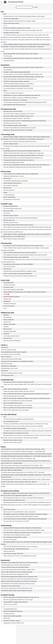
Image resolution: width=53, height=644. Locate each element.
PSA (5, 417)
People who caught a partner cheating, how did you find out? (19, 391)
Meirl (5, 14)
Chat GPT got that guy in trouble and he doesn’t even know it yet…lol (21, 597)
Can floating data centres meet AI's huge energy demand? (16, 565)
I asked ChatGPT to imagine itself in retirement (15, 602)
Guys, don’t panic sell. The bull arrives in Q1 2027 (16, 521)
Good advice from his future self (12, 199)
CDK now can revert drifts (10, 540)
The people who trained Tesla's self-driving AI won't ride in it (19, 160)
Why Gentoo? (5, 371)
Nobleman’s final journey (10, 304)
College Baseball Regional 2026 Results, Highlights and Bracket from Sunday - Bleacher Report (26, 479)
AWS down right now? (9, 551)
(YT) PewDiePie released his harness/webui (15, 428)
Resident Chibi (7, 299)
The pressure (4, 347)
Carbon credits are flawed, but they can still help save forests (17, 572)
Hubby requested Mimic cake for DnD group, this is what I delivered (21, 54)
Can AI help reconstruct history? (12, 336)
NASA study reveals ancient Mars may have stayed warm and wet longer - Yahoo (22, 465)
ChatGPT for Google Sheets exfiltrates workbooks (16, 81)
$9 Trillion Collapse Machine (11, 144)
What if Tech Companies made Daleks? (14, 290)
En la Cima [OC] (8, 338)
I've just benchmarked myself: (11, 421)
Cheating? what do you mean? (11, 33)
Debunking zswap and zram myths (12, 123)
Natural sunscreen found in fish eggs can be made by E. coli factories (19, 581)
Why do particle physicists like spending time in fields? (15, 574)
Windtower (6, 315)
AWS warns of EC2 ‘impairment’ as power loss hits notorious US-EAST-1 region (24, 530)
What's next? (7, 618)
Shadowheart (7, 301)
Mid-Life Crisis (7, 179)
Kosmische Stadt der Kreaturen (12, 297)
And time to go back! (9, 190)
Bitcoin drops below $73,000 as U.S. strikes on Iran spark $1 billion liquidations (24, 498)
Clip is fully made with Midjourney (12, 341)
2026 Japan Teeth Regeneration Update (14, 162)
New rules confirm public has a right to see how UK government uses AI (19, 579)
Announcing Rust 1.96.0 (7, 375)
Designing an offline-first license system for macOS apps (18, 130)
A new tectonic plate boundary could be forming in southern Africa (18, 570)
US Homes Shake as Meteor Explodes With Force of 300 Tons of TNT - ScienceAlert (23, 472)
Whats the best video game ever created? (14, 396)
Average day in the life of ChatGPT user (14, 623)
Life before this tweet (9, 614)
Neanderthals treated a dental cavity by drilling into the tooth (16, 591)
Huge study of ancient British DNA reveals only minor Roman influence (19, 563)
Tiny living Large (8, 56)
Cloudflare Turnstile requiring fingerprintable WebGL (17, 72)
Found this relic (7, 269)
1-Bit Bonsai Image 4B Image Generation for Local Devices (19, 84)
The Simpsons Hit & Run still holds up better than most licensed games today (23, 246)
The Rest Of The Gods (9, 285)
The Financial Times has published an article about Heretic (18, 419)
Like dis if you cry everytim (10, 604)
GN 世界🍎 (6, 294)
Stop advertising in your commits (9, 368)
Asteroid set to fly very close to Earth (10, 586)
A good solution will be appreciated (12, 616)
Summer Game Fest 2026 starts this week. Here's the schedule (20, 253)
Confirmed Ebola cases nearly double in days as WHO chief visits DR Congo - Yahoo (23, 449)
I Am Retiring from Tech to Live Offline (11, 354)
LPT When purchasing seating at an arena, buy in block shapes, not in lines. (23, 30)
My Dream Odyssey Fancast (11, 216)
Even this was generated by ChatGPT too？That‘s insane (18, 600)
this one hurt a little (8, 211)
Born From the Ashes (9, 306)
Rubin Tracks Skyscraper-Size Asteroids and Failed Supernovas (20, 79)
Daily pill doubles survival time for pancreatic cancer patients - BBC (18, 458)
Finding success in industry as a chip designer (15, 100)
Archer (5, 308)
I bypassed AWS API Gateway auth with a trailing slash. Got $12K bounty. (22, 528)
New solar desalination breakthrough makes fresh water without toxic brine (23, 167)
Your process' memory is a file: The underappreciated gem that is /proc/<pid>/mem (25, 121)
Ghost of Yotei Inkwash (9, 267)
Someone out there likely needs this (13, 442)
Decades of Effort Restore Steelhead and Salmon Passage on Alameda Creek (24, 77)
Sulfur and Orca (8, 329)
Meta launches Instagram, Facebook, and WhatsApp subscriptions (21, 98)
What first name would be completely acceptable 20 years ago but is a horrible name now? (27, 398)
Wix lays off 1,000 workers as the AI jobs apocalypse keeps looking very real (23, 158)
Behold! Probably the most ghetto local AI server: (16, 433)
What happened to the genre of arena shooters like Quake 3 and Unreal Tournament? (25, 255)
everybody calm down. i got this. (12, 621)
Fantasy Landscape (9, 320)
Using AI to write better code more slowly (11, 373)
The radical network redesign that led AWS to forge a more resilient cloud (22, 533)
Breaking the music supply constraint (13, 440)
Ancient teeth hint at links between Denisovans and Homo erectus (18, 584)
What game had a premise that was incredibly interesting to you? (20, 276)
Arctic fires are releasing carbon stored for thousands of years (17, 588)
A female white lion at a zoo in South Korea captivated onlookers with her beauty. (24, 16)
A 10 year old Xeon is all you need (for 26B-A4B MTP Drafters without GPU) (23, 74)
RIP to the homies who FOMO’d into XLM (14, 500)
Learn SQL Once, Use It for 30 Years (13, 111)
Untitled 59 (6, 334)
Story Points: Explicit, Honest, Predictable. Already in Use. (18, 116)
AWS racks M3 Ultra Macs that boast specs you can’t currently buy (21, 547)
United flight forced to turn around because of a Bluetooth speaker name (22, 151)
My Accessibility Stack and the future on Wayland (14, 352)
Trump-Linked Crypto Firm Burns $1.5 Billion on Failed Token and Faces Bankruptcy (25, 519)
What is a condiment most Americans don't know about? (18, 408)
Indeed (5, 193)
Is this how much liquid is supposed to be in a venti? (17, 28)
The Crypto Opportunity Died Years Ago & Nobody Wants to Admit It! (21, 517)
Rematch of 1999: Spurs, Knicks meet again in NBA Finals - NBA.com (19, 482)
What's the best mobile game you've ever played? (16, 410)
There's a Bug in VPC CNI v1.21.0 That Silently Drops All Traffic (20, 556)
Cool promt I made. (8, 287)
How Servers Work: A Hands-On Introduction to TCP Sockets (19, 114)
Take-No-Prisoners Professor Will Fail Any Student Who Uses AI (20, 141)
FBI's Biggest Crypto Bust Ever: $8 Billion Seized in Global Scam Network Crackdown (25, 514)
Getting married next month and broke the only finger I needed (19, 21)
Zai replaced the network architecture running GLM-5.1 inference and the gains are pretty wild (27, 431)
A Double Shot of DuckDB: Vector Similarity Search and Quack (20, 128)
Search (36, 7)
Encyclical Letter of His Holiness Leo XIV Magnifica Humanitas (17, 361)
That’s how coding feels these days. (13, 209)
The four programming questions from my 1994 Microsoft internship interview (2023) (25, 102)
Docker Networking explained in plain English (15, 125)
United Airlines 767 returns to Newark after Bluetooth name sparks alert (22, 95)
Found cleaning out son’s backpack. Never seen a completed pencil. (21, 174)
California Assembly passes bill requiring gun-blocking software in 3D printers (23, 155)
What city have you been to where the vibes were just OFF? (19, 382)
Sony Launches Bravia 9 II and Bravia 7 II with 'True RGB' (18, 88)
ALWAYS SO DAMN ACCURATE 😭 (13, 611)
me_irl (5, 26)
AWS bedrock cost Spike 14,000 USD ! (13, 554)
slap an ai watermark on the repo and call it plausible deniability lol (20, 218)
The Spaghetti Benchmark (10, 609)
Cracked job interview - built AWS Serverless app (16, 549)
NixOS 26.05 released (7, 364)
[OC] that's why (7, 188)
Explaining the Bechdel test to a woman (14, 176)
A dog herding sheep (9, 61)
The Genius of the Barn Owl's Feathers (13, 93)
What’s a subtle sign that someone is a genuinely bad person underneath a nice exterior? (26, 394)
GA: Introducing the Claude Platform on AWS (15, 537)
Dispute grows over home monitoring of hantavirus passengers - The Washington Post (23, 451)
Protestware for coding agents (9, 366)
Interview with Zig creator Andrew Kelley (11, 359)
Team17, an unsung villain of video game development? (18, 274)
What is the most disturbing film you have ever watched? (18, 401)
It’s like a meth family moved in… (12, 23)
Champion (6, 327)
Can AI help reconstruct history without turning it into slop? (18, 225)
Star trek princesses (9, 283)
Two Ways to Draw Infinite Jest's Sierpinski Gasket (16, 86)
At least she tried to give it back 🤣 (12, 183)
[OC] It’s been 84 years (9, 510)
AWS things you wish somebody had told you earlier (17, 535)
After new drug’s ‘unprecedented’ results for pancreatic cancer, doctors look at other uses (26, 165)
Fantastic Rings (7, 317)
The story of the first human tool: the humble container (15, 567)
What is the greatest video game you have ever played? (18, 405)
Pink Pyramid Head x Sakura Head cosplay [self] (16, 257)
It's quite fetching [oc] (9, 195)
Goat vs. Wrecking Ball (9, 197)
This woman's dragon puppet (11, 19)
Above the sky (7, 322)
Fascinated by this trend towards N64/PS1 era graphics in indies (20, 271)
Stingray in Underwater (9, 324)
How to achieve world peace (11, 186)
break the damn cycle (9, 220)
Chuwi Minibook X (8, 70)
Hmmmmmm (7, 213)
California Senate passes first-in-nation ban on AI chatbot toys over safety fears (24, 153)
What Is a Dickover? (6, 357)
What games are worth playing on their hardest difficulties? (18, 264)
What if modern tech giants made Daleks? (14, 239)
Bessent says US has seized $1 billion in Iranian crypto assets (19, 512)
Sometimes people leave (10, 331)
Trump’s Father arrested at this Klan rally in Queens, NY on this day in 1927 (23, 58)
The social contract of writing (8, 350)
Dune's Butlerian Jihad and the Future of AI (15, 105)
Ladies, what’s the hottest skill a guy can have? (16, 389)
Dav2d (5, 91)
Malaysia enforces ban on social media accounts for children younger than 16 (23, 67)
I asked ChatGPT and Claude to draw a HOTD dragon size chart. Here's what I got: (25, 292)
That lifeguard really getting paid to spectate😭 (15, 181)
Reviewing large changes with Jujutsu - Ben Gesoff (17, 118)
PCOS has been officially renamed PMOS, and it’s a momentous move (19, 577)
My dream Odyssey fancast (10, 206)
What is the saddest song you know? (13, 403)
